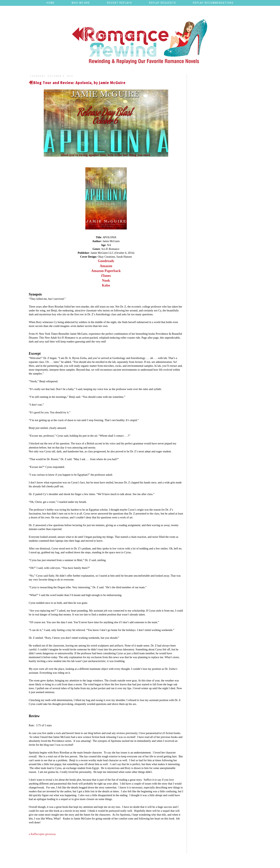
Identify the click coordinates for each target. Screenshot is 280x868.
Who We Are (81, 3)
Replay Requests (162, 3)
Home (51, 3)
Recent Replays (119, 3)
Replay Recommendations (213, 3)
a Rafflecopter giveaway (42, 834)
